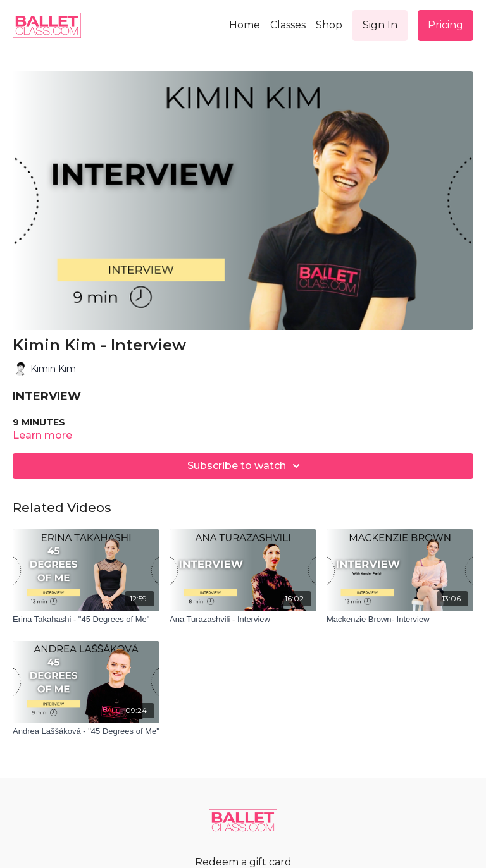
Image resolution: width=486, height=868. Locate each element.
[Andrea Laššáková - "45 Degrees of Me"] (86, 731)
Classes (288, 25)
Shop (329, 25)
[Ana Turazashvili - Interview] (243, 620)
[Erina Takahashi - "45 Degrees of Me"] (86, 620)
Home (245, 25)
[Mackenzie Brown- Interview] (400, 620)
